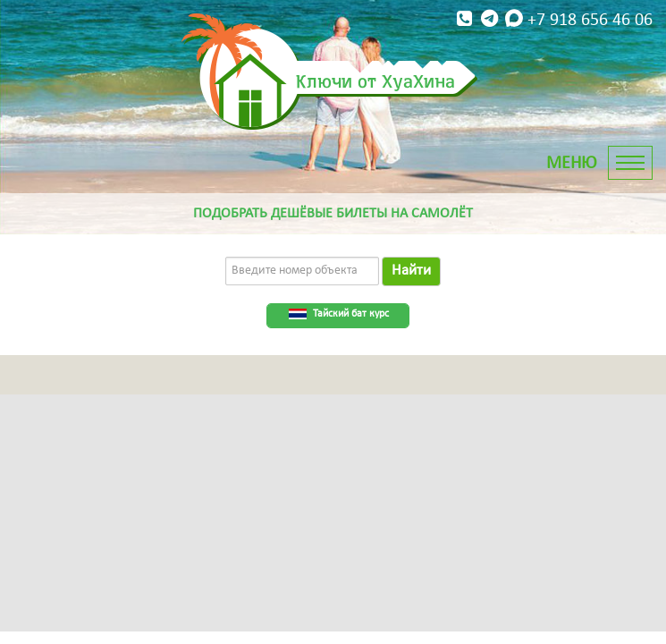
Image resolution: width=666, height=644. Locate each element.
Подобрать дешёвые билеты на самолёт (333, 214)
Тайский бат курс (351, 314)
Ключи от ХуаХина (375, 80)
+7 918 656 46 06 (553, 19)
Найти (411, 271)
